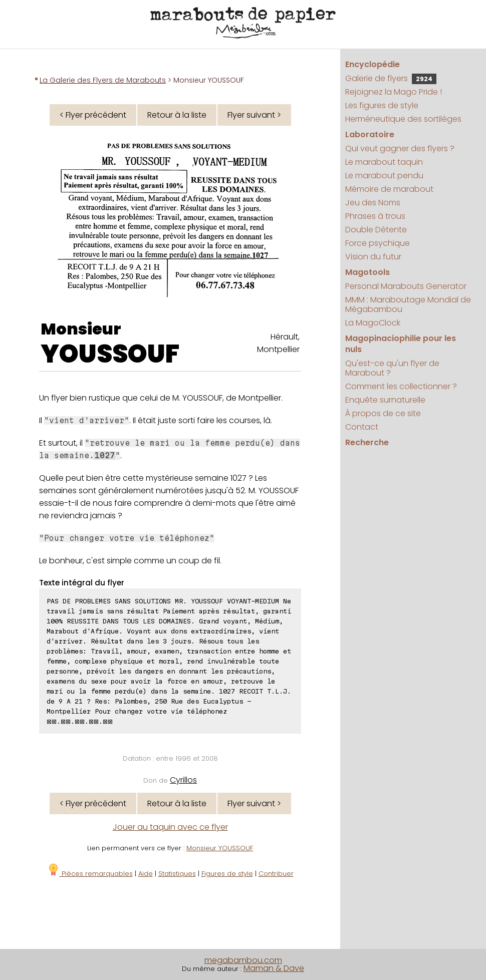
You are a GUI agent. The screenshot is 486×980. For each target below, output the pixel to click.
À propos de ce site (383, 413)
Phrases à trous (375, 216)
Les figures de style (382, 105)
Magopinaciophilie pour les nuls (401, 344)
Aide (146, 874)
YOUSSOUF (110, 354)
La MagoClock (373, 323)
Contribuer (276, 874)
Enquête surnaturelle (385, 400)
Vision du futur (373, 257)
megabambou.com (243, 960)
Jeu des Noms (373, 203)
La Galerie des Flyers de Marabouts (103, 80)
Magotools (368, 272)
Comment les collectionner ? (401, 386)
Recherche (367, 442)
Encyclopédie (373, 64)
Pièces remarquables (90, 874)
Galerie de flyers (391, 78)
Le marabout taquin (384, 162)
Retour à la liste (177, 115)
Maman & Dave (274, 968)
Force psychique (378, 243)
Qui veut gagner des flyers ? (400, 148)
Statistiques (177, 874)
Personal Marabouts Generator (406, 286)
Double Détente (376, 230)
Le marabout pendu (384, 176)
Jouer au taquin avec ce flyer (170, 827)
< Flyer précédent (93, 115)
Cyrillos (183, 780)
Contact (362, 427)
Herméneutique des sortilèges (403, 119)
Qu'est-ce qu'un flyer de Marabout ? (392, 368)
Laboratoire (370, 134)
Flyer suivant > (254, 115)
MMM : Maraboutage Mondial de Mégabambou (408, 304)
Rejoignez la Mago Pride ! (394, 92)
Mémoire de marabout (389, 189)
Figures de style (227, 874)
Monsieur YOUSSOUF (220, 848)
